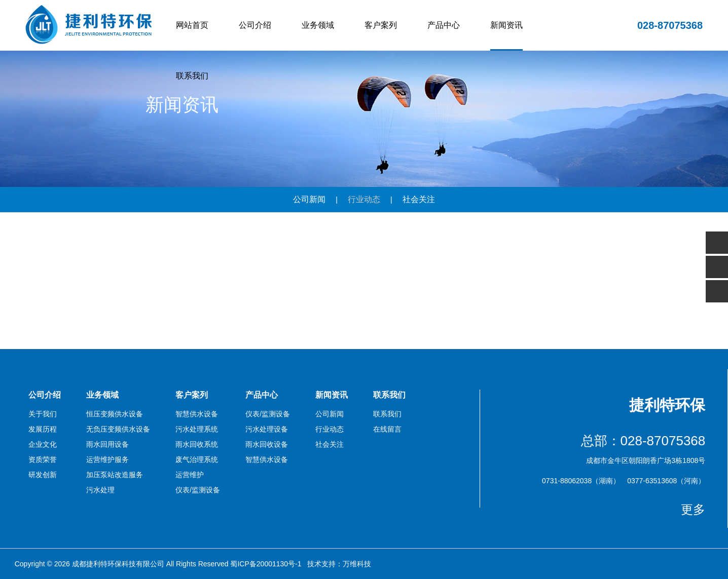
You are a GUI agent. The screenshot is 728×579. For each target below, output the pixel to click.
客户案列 (381, 25)
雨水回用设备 (107, 444)
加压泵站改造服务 (115, 475)
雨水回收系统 (197, 444)
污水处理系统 (197, 429)
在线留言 (387, 429)
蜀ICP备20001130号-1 (266, 564)
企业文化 (43, 444)
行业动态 (364, 199)
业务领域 (318, 25)
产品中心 (444, 25)
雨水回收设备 (267, 444)
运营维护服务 (107, 459)
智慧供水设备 (197, 414)
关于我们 (43, 414)
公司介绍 (255, 25)
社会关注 (419, 199)
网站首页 (192, 25)
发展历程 (43, 429)
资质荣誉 (43, 459)
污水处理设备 (267, 429)
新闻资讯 (506, 25)
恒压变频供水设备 (115, 414)
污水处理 (100, 490)
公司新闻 (309, 199)
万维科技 (357, 564)
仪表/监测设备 (198, 490)
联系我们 (192, 76)
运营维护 (190, 475)
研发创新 (43, 475)
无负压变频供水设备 (118, 429)
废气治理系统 (197, 459)
